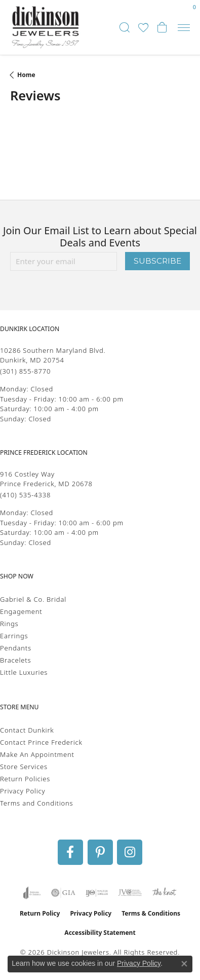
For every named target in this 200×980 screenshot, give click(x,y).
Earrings (14, 636)
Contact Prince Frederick (41, 742)
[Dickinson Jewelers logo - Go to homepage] (46, 27)
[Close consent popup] (184, 964)
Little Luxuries (24, 672)
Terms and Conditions (36, 803)
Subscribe (157, 261)
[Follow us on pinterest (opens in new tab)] (100, 852)
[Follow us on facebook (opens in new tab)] (70, 852)
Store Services (24, 767)
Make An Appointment (37, 754)
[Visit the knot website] (164, 893)
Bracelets (15, 660)
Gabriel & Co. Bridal (33, 599)
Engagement (21, 611)
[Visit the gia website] (63, 893)
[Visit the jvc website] (130, 893)
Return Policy (40, 913)
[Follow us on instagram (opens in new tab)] (130, 852)
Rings (9, 624)
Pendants (16, 648)
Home (26, 75)
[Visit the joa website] (32, 893)
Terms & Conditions (151, 913)
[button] (125, 27)
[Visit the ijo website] (97, 893)
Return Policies (25, 779)
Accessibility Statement (100, 933)
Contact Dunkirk (27, 730)
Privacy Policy (23, 791)
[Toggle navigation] (184, 28)
